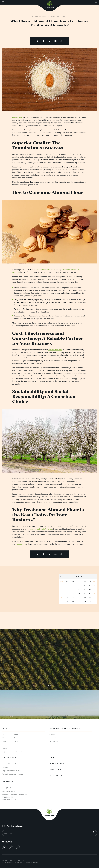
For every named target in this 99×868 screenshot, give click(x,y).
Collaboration (19, 752)
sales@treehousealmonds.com (13, 788)
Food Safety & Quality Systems (65, 728)
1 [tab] (49, 686)
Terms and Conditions (9, 860)
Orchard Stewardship (10, 764)
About (53, 758)
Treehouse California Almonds (40, 529)
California (13, 862)
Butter (16, 734)
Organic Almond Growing (11, 771)
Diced (4, 741)
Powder (5, 748)
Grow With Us (56, 776)
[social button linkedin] (4, 847)
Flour (4, 734)
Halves (4, 745)
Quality (52, 734)
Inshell (16, 745)
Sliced (4, 738)
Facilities (5, 767)
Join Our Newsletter (13, 827)
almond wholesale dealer (46, 270)
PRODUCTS (7, 728)
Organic (5, 752)
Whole (16, 741)
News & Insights (57, 764)
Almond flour (17, 117)
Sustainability (9, 758)
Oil (15, 748)
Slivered (17, 738)
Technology (54, 741)
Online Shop (55, 770)
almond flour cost (55, 350)
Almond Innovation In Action (12, 774)
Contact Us (8, 782)
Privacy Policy (21, 860)
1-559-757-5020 (8, 791)
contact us (22, 544)
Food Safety (54, 738)
